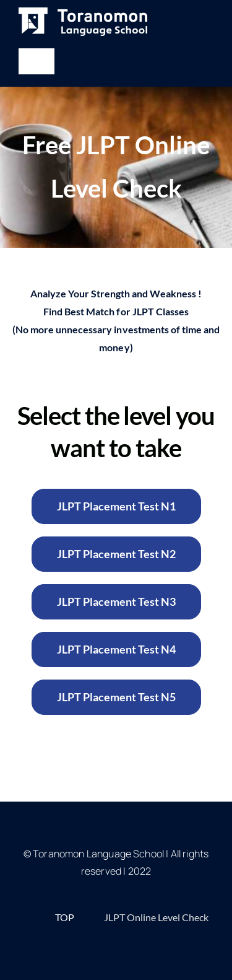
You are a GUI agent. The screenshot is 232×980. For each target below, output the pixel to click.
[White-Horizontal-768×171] (83, 12)
